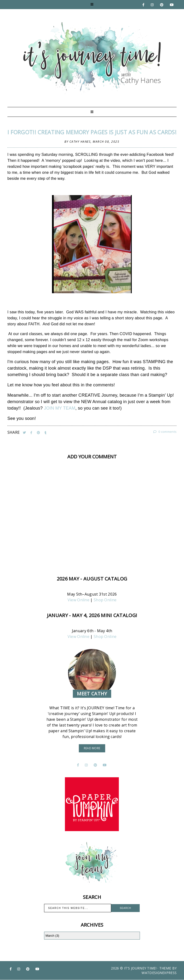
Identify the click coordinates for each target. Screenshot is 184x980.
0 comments (165, 432)
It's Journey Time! (140, 968)
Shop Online (105, 600)
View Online (78, 600)
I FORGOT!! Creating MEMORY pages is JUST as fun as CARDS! (92, 132)
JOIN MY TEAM (60, 408)
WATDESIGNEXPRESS (159, 973)
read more (92, 748)
